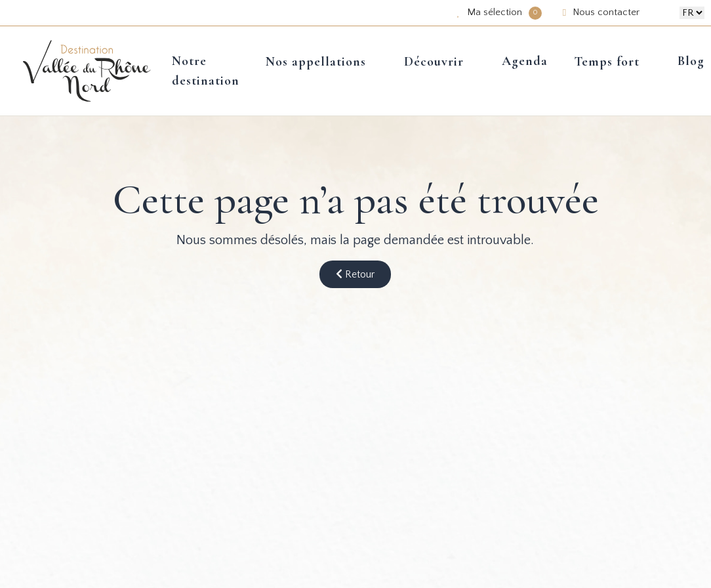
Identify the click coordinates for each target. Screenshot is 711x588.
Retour (355, 274)
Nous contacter (601, 12)
